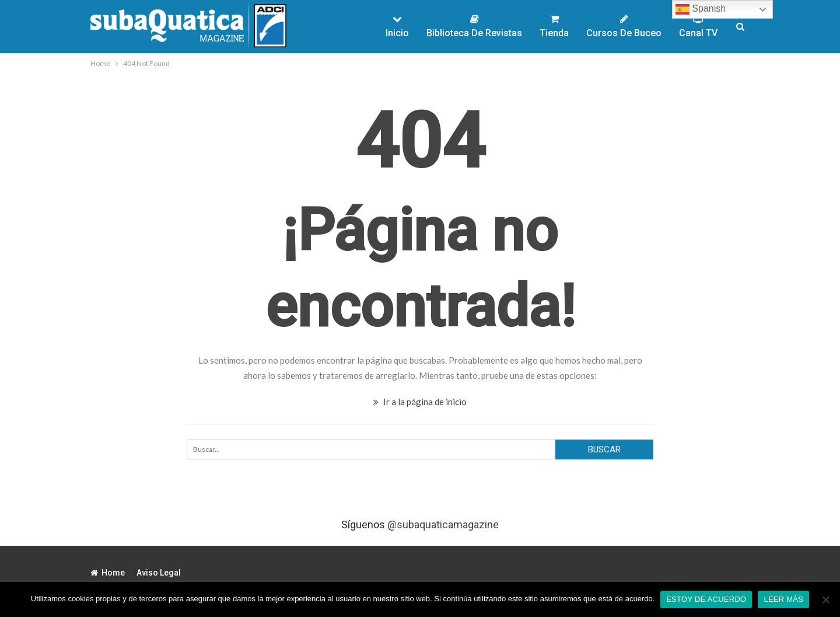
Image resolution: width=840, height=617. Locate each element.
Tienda (554, 26)
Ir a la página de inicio (420, 402)
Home (108, 573)
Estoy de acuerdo (706, 599)
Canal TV (698, 26)
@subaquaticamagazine (443, 524)
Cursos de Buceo (624, 26)
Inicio (397, 26)
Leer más (783, 599)
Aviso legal (159, 573)
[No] (825, 599)
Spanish (701, 9)
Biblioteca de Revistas (474, 26)
